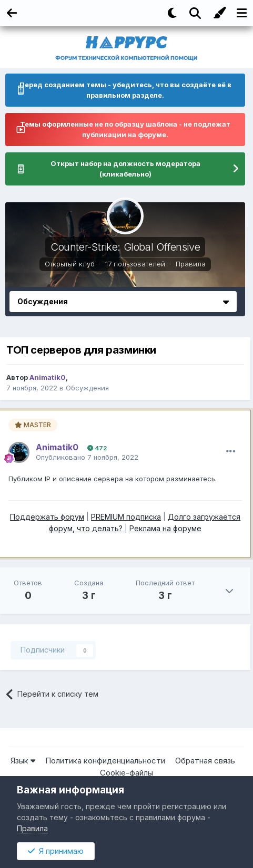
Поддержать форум (47, 517)
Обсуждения (87, 388)
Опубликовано (87, 457)
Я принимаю (56, 851)
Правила (191, 264)
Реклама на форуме (165, 528)
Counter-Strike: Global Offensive (125, 247)
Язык (23, 761)
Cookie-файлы (126, 773)
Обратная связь (205, 761)
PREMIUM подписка (126, 517)
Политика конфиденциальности (105, 761)
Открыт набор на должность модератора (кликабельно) (125, 169)
